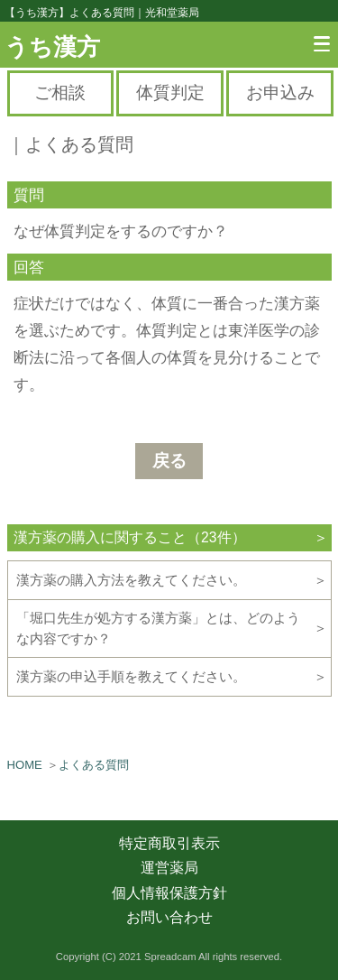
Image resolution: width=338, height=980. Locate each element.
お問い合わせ (169, 917)
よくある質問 (94, 765)
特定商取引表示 (169, 843)
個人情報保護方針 (169, 893)
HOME (25, 765)
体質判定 (170, 92)
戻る (169, 461)
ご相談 (60, 92)
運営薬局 (169, 868)
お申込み (280, 92)
